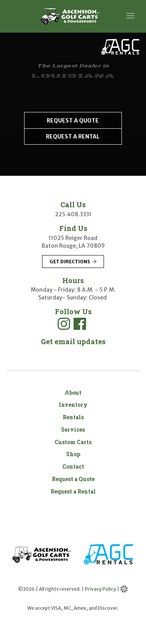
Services (73, 430)
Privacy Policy (100, 589)
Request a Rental (73, 491)
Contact (73, 466)
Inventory (73, 405)
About (73, 393)
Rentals (73, 417)
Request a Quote (73, 479)
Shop (73, 454)
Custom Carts (73, 442)
